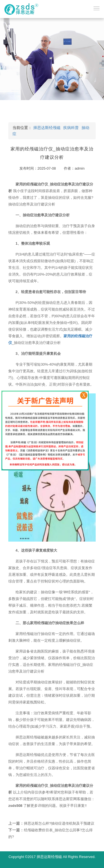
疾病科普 (71, 128)
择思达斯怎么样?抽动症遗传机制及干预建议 (59, 823)
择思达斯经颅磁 (47, 128)
